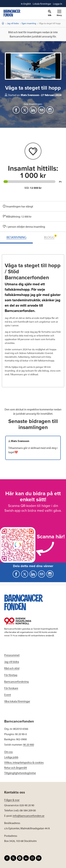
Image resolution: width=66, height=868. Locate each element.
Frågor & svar (12, 800)
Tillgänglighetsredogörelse (20, 773)
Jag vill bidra (13, 23)
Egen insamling (29, 23)
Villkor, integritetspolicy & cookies (24, 762)
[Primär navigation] (59, 13)
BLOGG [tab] (50, 237)
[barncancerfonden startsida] (12, 13)
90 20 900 (29, 745)
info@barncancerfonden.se (29, 816)
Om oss (8, 752)
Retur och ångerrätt (16, 768)
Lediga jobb (11, 757)
